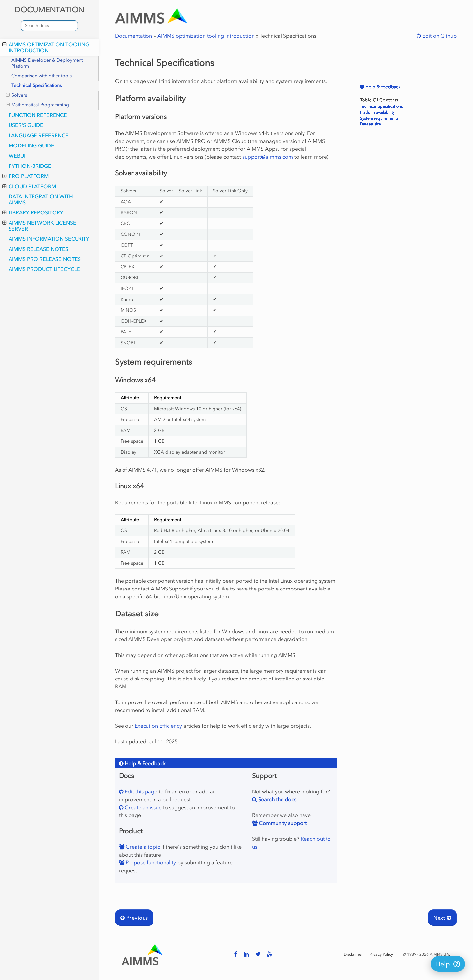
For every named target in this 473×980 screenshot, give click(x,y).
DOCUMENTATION (49, 10)
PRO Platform (25, 176)
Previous (134, 918)
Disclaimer (353, 954)
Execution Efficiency (158, 726)
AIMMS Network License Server (39, 226)
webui (17, 156)
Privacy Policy (381, 954)
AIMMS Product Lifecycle (44, 269)
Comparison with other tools (42, 76)
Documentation (134, 36)
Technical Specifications (37, 86)
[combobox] (49, 26)
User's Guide (26, 125)
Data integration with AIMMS (41, 199)
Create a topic (142, 847)
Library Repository (33, 212)
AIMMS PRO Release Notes (45, 259)
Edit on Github (439, 36)
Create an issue (143, 807)
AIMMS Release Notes (38, 249)
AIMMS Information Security (49, 239)
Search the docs (277, 799)
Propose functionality (150, 862)
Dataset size (371, 124)
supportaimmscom (268, 157)
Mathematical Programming (37, 105)
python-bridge (30, 166)
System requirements (379, 118)
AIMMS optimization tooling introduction (46, 47)
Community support (282, 823)
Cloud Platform (29, 186)
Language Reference (39, 135)
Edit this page (140, 791)
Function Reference (38, 115)
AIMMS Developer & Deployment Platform (47, 63)
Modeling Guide (31, 145)
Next (442, 918)
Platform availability (377, 112)
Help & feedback (382, 87)
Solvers (16, 95)
